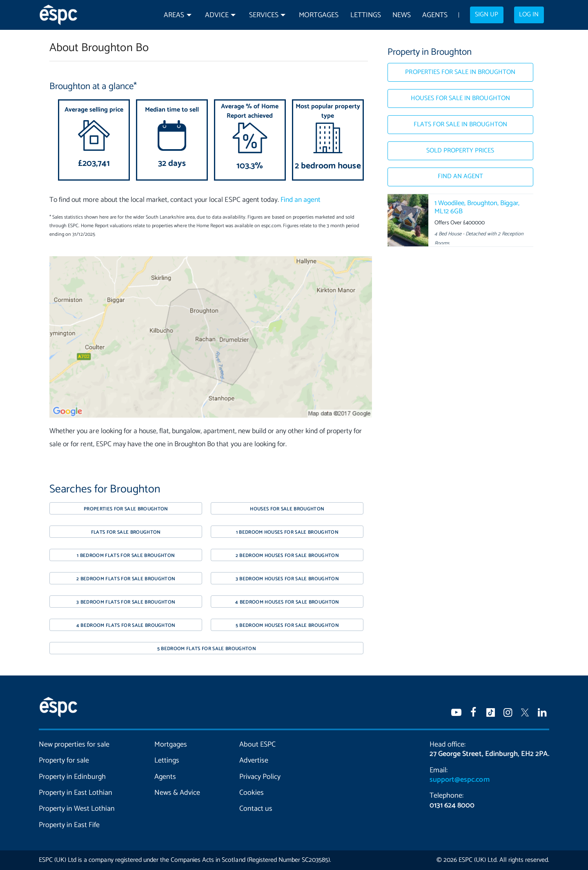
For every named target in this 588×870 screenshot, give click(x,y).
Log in (529, 15)
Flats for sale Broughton (126, 532)
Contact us (256, 809)
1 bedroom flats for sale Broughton (126, 556)
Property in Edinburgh (72, 777)
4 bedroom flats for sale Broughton (126, 625)
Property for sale (64, 760)
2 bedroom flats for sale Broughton (126, 579)
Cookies (252, 793)
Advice (217, 15)
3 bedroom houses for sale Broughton (287, 579)
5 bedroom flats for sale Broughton (207, 649)
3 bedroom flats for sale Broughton (126, 602)
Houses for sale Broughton (287, 509)
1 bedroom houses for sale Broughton (287, 532)
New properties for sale (74, 745)
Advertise (254, 760)
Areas (174, 15)
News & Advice (177, 793)
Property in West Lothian (77, 809)
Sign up (487, 15)
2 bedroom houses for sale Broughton (287, 556)
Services (264, 15)
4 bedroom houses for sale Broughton (287, 602)
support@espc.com (459, 780)
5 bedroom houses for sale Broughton (287, 625)
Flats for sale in (460, 125)
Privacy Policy (260, 777)
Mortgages (319, 15)
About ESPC (257, 745)
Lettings (366, 15)
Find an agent (301, 200)
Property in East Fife (69, 825)
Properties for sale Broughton (126, 509)
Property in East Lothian (76, 793)
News (402, 15)
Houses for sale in (460, 98)
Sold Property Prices (460, 151)
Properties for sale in (460, 72)
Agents (435, 15)
